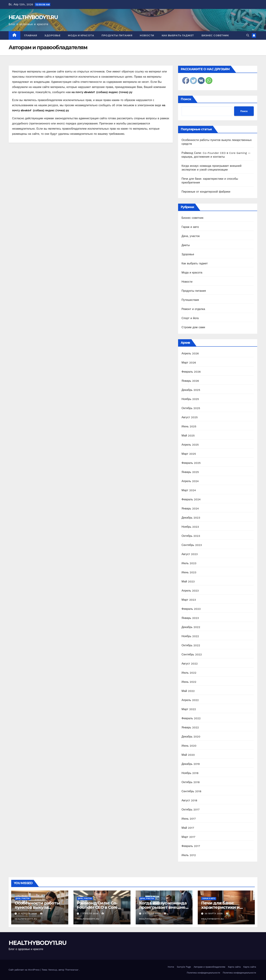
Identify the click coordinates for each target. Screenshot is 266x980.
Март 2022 (189, 709)
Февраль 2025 (191, 463)
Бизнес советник (215, 35)
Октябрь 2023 (191, 536)
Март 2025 (189, 454)
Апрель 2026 (190, 353)
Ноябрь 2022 (190, 636)
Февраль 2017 (191, 846)
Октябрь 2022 (191, 645)
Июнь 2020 (189, 746)
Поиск (186, 99)
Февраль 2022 (191, 718)
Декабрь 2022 (191, 627)
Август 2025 (190, 417)
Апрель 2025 (190, 445)
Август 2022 (190, 664)
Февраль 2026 (191, 372)
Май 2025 (188, 436)
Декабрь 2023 (191, 518)
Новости (147, 35)
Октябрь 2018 (191, 782)
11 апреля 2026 (28, 914)
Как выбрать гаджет (178, 35)
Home (171, 967)
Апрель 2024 (190, 481)
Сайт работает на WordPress (24, 970)
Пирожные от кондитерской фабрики (206, 192)
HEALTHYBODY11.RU (33, 17)
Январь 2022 (190, 727)
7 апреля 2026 (90, 914)
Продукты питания (117, 35)
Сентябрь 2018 (191, 791)
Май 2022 (188, 691)
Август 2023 (190, 554)
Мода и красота (81, 35)
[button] (248, 35)
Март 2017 (188, 837)
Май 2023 (188, 581)
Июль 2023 (189, 563)
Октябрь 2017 (190, 810)
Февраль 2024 (191, 499)
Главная (31, 35)
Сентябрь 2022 (192, 654)
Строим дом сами (193, 327)
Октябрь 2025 (191, 408)
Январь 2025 (190, 472)
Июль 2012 (189, 855)
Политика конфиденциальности (204, 973)
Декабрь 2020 (191, 737)
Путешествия (190, 300)
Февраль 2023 (191, 609)
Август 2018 (189, 800)
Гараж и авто (190, 227)
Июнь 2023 (189, 572)
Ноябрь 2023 (190, 527)
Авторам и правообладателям (210, 967)
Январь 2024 (190, 509)
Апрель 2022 (190, 700)
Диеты (186, 245)
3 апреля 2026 (152, 914)
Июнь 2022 (189, 682)
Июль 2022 (189, 673)
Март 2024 (189, 490)
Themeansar (72, 970)
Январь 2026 (190, 381)
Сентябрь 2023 (192, 545)
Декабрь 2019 (191, 764)
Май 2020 (188, 755)
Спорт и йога (190, 318)
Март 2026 (189, 363)
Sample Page (184, 967)
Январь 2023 (190, 618)
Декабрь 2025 (191, 390)
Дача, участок (191, 236)
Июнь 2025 (189, 426)
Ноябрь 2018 (190, 773)
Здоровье (52, 35)
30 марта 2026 (214, 914)
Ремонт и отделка (193, 309)
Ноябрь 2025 (190, 399)
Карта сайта (234, 967)
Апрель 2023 (190, 591)
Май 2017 (188, 828)
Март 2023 (189, 600)
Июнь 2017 (189, 819)
